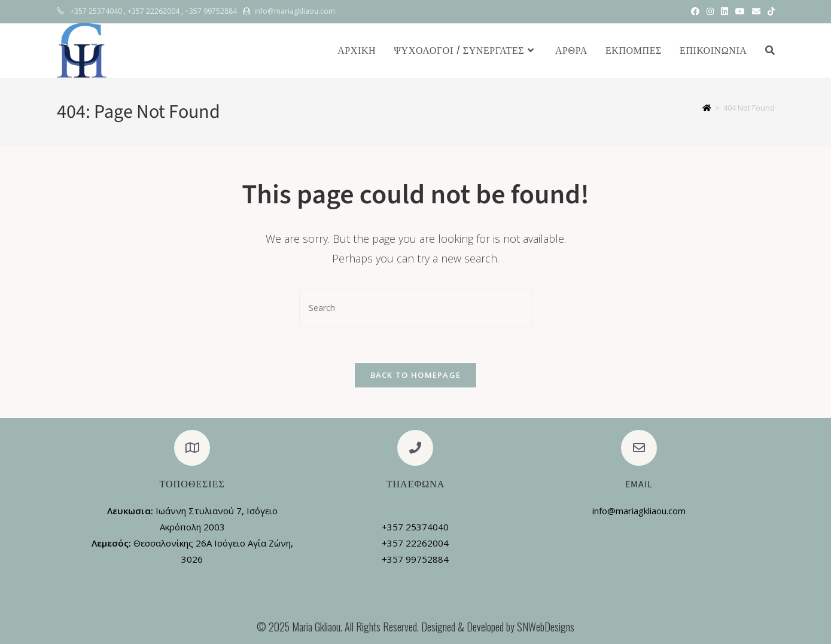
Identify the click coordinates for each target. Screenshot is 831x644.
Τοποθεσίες (192, 484)
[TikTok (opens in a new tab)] (769, 11)
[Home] (707, 108)
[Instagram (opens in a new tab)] (710, 11)
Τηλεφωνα (415, 484)
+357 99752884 (211, 11)
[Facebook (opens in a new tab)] (695, 11)
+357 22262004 (153, 11)
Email (639, 484)
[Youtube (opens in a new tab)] (740, 11)
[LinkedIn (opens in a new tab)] (725, 11)
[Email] (639, 448)
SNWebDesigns (546, 627)
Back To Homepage (416, 375)
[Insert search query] (416, 308)
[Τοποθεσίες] (192, 448)
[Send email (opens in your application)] (756, 11)
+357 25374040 (96, 11)
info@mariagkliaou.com (295, 11)
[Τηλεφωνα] (415, 448)
